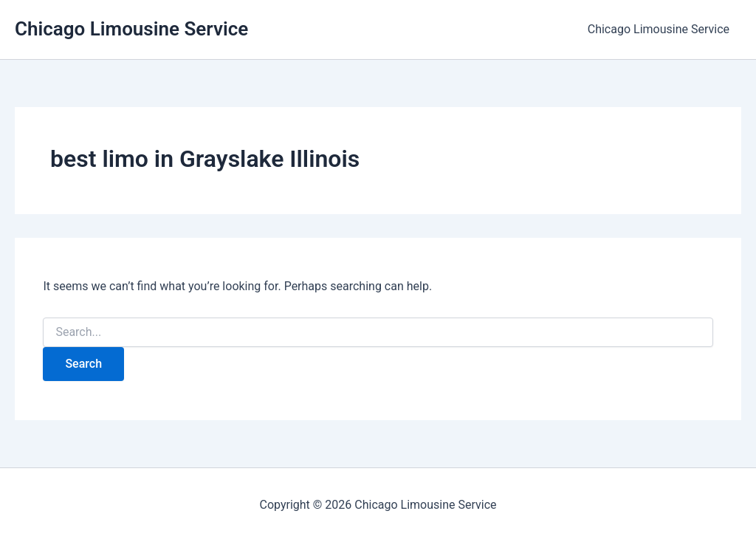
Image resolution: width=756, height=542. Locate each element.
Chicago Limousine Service (131, 29)
